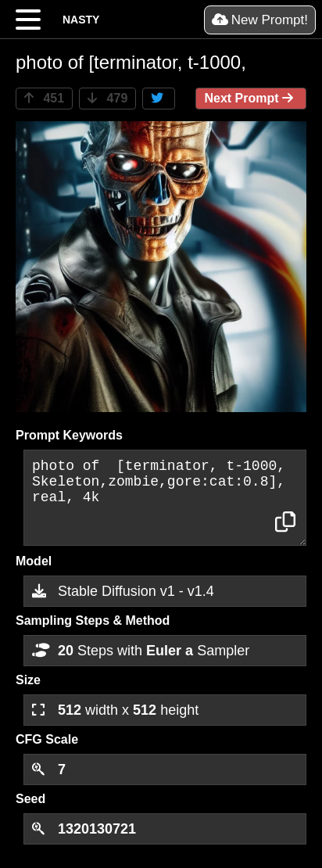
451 (44, 98)
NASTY (81, 20)
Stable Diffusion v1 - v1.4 (123, 591)
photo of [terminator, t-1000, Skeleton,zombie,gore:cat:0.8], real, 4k (165, 498)
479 (107, 98)
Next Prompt (251, 98)
